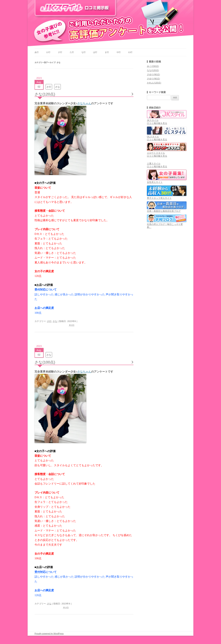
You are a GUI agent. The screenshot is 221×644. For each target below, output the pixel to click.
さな (57, 87)
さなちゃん (84, 103)
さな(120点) (45, 94)
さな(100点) (45, 362)
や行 (119, 52)
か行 (48, 52)
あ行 (37, 52)
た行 (72, 52)
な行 (84, 52)
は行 (95, 52)
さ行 (60, 52)
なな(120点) (153, 70)
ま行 (107, 52)
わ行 (130, 52)
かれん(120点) (154, 83)
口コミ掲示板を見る (157, 123)
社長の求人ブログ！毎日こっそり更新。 (167, 224)
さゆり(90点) (153, 74)
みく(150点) (153, 66)
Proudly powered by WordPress (49, 634)
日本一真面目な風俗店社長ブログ (167, 210)
